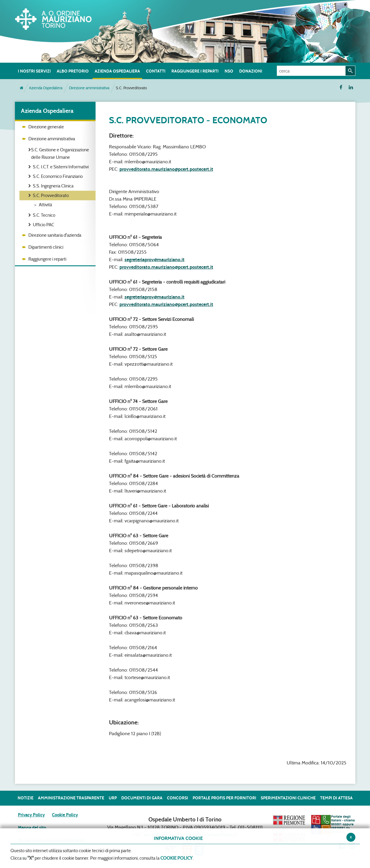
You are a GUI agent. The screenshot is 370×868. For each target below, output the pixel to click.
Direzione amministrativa (89, 88)
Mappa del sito (32, 828)
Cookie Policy (65, 815)
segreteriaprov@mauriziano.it (155, 260)
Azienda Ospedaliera (46, 88)
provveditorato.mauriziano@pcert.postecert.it (166, 169)
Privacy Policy (31, 815)
